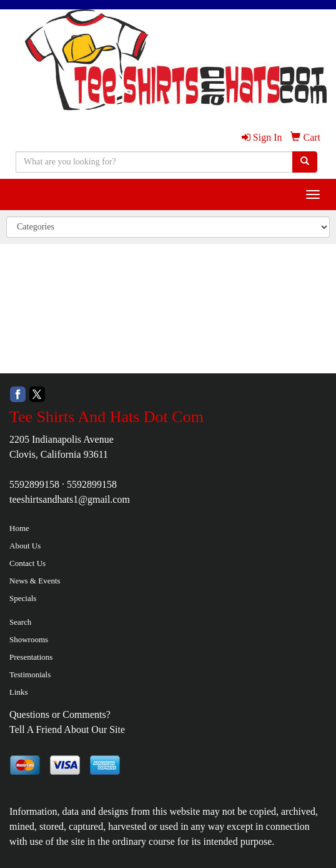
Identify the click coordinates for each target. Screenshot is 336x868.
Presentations (31, 657)
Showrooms (29, 639)
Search (20, 622)
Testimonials (30, 674)
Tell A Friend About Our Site (67, 729)
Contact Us (27, 563)
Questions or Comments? (60, 714)
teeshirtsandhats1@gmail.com (70, 499)
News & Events (35, 581)
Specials (23, 598)
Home (19, 528)
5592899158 (34, 484)
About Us (25, 546)
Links (19, 692)
